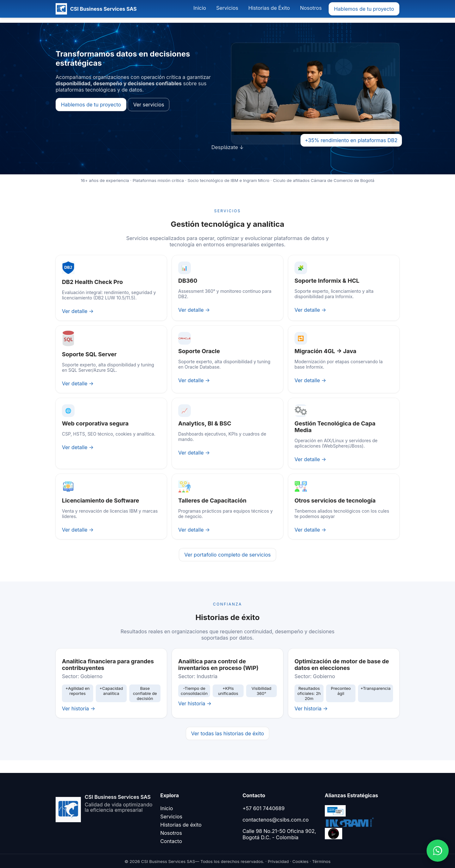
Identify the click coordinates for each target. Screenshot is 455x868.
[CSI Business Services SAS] (96, 9)
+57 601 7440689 (263, 808)
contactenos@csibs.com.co (275, 820)
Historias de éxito (181, 825)
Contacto (171, 841)
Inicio (200, 8)
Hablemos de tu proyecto (364, 9)
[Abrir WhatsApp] (438, 851)
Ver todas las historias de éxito (228, 733)
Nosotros (311, 8)
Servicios (227, 8)
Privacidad (278, 861)
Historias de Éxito (269, 8)
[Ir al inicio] (104, 804)
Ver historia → (79, 708)
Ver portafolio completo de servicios (227, 555)
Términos (321, 861)
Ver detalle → (78, 311)
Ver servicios (149, 105)
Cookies (300, 861)
